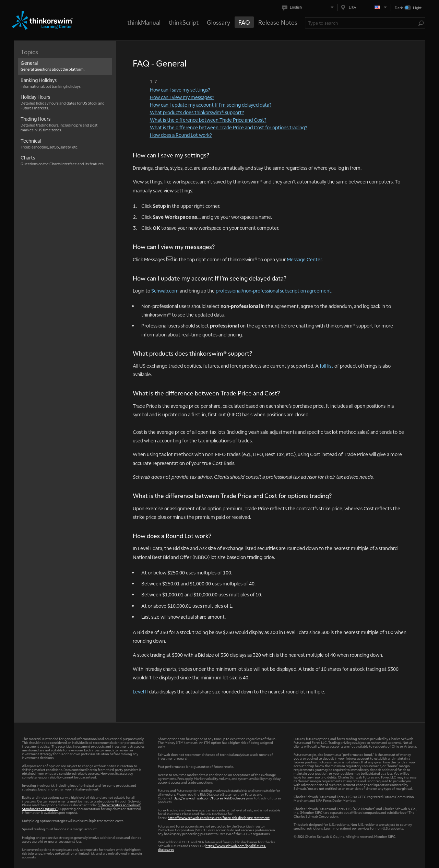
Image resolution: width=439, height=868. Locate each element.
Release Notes (278, 22)
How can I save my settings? (180, 90)
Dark (399, 8)
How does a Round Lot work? (181, 135)
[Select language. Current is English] (309, 7)
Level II (140, 691)
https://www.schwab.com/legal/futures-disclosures (212, 847)
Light (417, 8)
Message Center (304, 259)
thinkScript (184, 22)
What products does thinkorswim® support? (197, 112)
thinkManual (144, 22)
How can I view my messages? (182, 97)
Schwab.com (165, 290)
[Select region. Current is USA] (364, 7)
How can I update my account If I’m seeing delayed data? (211, 105)
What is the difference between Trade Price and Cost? (208, 120)
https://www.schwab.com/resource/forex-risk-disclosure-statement (219, 817)
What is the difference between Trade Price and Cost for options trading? (229, 127)
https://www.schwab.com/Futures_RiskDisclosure (208, 798)
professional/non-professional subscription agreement (274, 290)
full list (327, 366)
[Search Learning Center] (362, 23)
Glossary (218, 22)
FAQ (244, 22)
